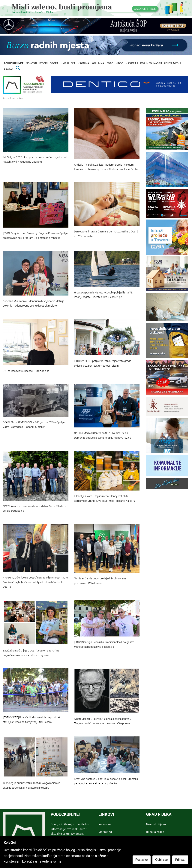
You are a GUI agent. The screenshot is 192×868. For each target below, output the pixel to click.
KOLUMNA (98, 63)
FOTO (110, 63)
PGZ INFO (146, 63)
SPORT (54, 63)
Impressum (106, 824)
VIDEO (119, 63)
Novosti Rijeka (156, 824)
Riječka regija (155, 832)
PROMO (8, 70)
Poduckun (9, 99)
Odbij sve (162, 860)
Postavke (142, 860)
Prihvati (180, 860)
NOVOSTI (31, 63)
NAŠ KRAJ (132, 63)
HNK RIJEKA (68, 63)
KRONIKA (83, 63)
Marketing (105, 832)
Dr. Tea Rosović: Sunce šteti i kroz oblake (26, 371)
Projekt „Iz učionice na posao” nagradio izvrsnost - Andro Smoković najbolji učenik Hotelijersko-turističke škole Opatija (35, 582)
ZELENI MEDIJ (172, 63)
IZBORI (43, 63)
